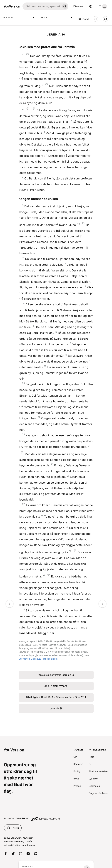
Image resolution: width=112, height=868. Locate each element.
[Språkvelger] (91, 6)
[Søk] (42, 6)
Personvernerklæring (14, 841)
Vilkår (29, 841)
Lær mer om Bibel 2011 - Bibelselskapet (38, 659)
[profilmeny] (102, 6)
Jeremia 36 (19, 18)
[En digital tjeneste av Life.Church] (56, 817)
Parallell (84, 19)
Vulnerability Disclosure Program (20, 845)
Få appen (78, 6)
